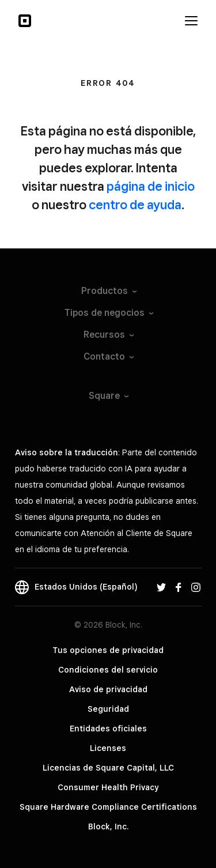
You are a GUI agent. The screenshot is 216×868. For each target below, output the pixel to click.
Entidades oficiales (108, 729)
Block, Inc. (108, 827)
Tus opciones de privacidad (108, 650)
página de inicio (151, 186)
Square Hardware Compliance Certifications (108, 807)
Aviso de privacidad (108, 689)
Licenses (108, 748)
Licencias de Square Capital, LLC (108, 768)
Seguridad (108, 709)
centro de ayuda (135, 205)
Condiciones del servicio (108, 670)
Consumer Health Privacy (108, 787)
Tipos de (108, 313)
